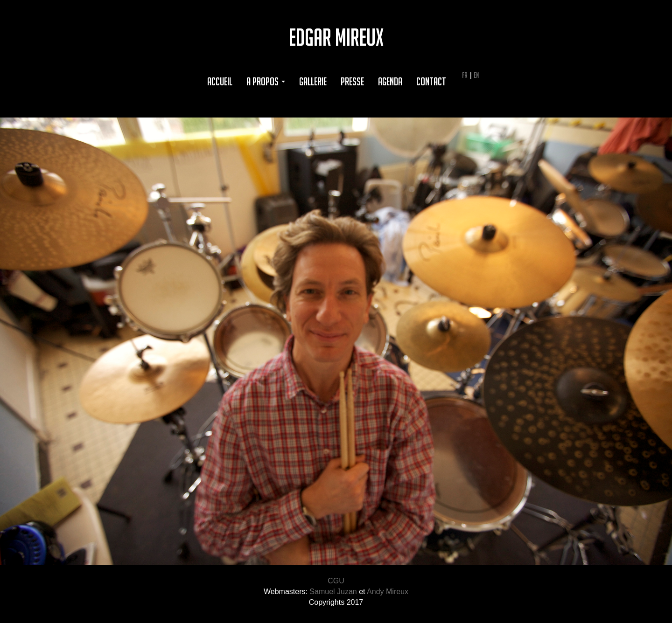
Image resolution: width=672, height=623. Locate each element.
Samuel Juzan (333, 592)
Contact (431, 81)
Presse (352, 81)
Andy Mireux (388, 592)
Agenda (390, 81)
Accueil (220, 81)
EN (476, 75)
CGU (336, 581)
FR (465, 75)
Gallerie (313, 81)
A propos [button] (266, 81)
